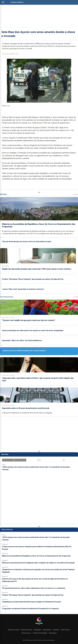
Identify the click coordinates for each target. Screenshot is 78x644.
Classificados (47, 630)
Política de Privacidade (40, 633)
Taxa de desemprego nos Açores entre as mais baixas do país (27, 241)
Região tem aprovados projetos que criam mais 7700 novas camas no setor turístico (37, 269)
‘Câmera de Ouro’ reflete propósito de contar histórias (24, 351)
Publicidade (37, 630)
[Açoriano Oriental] (39, 625)
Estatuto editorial (26, 630)
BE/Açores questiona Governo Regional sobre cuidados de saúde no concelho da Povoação (38, 563)
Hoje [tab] (14, 460)
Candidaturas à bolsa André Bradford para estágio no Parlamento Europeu (32, 602)
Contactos (56, 630)
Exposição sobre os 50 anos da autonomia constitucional (26, 408)
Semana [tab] (39, 460)
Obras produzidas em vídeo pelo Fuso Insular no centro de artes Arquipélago (33, 330)
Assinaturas (53, 633)
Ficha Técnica (65, 630)
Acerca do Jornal (14, 630)
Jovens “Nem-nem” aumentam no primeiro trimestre (23, 289)
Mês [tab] (64, 460)
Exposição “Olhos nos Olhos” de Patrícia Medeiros (22, 340)
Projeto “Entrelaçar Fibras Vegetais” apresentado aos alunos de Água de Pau (33, 279)
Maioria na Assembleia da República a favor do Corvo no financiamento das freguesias (36, 556)
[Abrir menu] (3, 2)
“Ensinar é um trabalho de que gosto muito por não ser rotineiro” (29, 320)
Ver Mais (76, 194)
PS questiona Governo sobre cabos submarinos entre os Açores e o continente (34, 588)
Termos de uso (26, 633)
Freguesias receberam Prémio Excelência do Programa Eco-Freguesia (30, 609)
